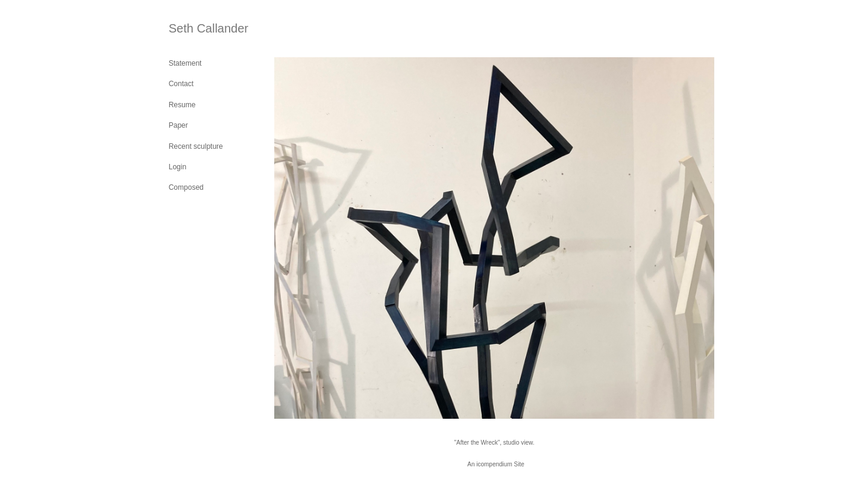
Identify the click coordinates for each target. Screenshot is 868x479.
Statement (185, 63)
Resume (182, 105)
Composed (186, 187)
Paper (178, 125)
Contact (181, 84)
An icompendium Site (496, 464)
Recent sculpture (196, 146)
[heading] (199, 29)
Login (178, 167)
